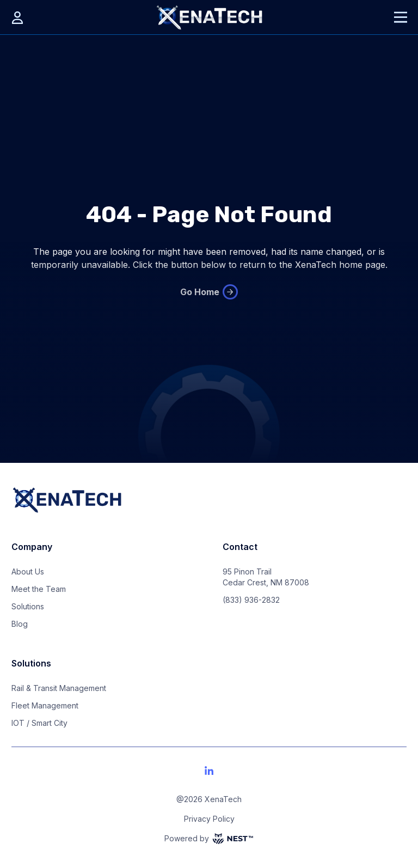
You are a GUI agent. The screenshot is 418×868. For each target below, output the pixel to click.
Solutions (28, 606)
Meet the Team (39, 589)
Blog (20, 624)
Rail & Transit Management (59, 688)
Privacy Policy (209, 819)
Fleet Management (45, 705)
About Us (28, 571)
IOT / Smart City (39, 723)
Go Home (209, 292)
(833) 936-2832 (251, 600)
